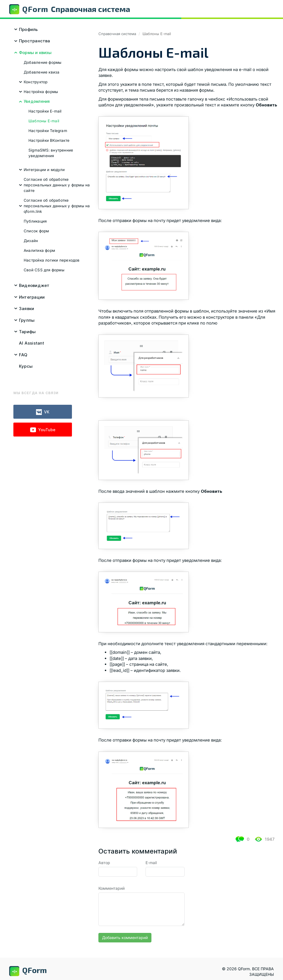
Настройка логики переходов (52, 260)
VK (43, 412)
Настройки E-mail (45, 111)
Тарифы (27, 332)
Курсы (26, 366)
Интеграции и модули (44, 170)
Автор (104, 863)
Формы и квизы (35, 53)
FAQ (23, 355)
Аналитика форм (39, 250)
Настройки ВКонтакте (49, 140)
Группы (27, 320)
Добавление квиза (42, 72)
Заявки (26, 309)
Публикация (35, 221)
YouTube (43, 430)
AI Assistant (32, 343)
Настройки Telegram (48, 131)
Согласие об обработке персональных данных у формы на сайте (57, 185)
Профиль (28, 29)
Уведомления (37, 101)
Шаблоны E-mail (44, 121)
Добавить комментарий (125, 938)
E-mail (151, 863)
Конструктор (36, 82)
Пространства (35, 41)
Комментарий (112, 888)
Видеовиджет (34, 285)
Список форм (36, 231)
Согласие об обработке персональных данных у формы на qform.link (57, 206)
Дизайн (31, 241)
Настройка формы (41, 92)
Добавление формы (43, 62)
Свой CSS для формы (44, 270)
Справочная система (117, 34)
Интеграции (32, 297)
